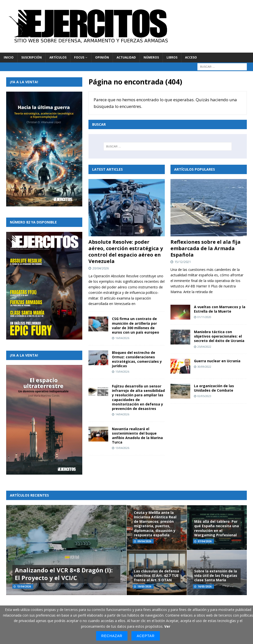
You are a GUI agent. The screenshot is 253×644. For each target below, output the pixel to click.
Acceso (191, 57)
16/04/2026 (122, 338)
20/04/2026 (101, 268)
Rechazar (112, 636)
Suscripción (32, 57)
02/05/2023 (204, 396)
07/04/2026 (205, 541)
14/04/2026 (122, 414)
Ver (167, 626)
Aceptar (146, 636)
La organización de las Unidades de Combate (214, 388)
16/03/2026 (205, 586)
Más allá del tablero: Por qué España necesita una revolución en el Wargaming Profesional (217, 528)
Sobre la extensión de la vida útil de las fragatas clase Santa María (216, 575)
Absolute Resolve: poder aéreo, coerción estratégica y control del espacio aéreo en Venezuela (126, 252)
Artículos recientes (29, 495)
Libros (172, 57)
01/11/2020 (204, 317)
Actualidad (126, 57)
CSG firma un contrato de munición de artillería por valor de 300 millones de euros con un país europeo (136, 325)
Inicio (9, 57)
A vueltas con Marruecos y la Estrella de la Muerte (220, 309)
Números (151, 57)
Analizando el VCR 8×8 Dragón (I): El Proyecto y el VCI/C (64, 574)
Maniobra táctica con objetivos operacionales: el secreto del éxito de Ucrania (219, 336)
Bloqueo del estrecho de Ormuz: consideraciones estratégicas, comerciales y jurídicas (137, 359)
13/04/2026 (122, 448)
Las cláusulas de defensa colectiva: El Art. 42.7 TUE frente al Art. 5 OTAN (157, 575)
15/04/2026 (122, 372)
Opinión (102, 57)
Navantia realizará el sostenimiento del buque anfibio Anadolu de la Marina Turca (137, 436)
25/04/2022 (204, 347)
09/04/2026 (144, 541)
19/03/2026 (144, 586)
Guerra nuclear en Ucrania (217, 361)
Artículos (58, 57)
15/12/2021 (183, 262)
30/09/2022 (204, 367)
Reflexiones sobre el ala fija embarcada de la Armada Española (206, 248)
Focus (79, 57)
